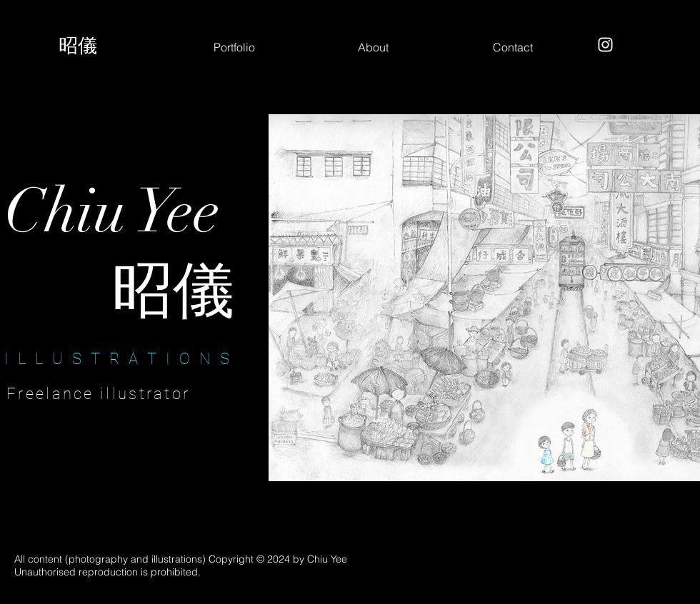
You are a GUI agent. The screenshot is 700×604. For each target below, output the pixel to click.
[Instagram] (605, 45)
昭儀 (78, 45)
